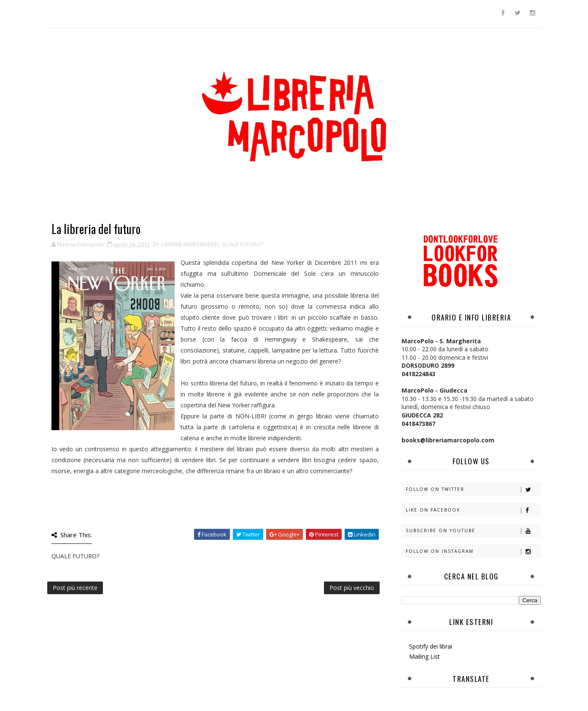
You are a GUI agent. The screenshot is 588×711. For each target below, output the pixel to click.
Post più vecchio (352, 588)
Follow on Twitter (473, 489)
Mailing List (425, 656)
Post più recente (75, 588)
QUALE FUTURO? (243, 244)
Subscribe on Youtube (473, 531)
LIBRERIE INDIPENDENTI (190, 244)
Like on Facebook (473, 510)
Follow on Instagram (473, 551)
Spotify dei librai (431, 646)
